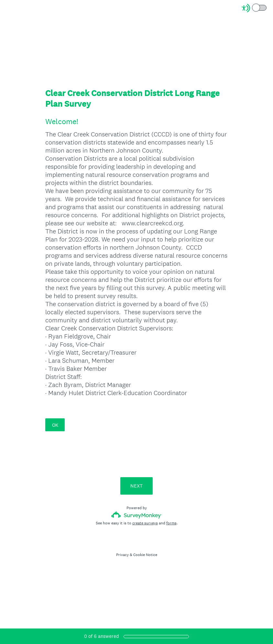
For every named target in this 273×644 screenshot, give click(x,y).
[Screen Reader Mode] (255, 8)
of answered (102, 636)
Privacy (122, 555)
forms (171, 523)
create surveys (145, 523)
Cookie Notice (145, 555)
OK (55, 425)
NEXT (136, 486)
